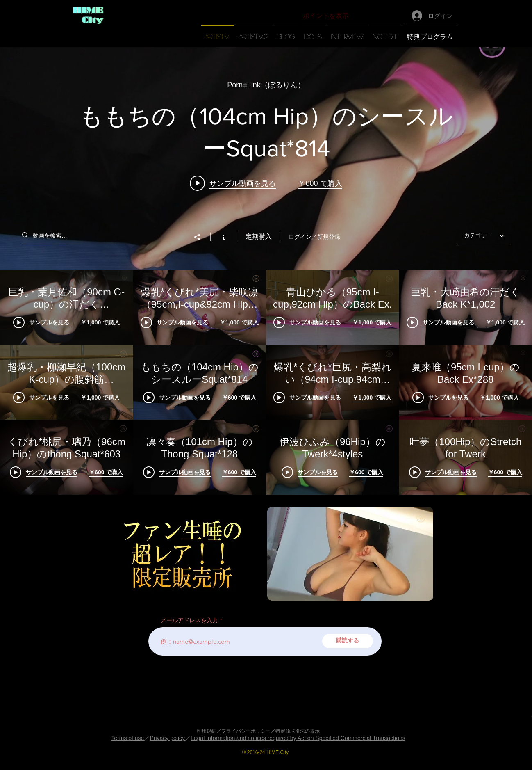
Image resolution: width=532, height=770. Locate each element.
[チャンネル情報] (224, 237)
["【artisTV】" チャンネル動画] (266, 382)
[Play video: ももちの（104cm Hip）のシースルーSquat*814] (233, 183)
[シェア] (201, 237)
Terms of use (127, 738)
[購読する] (348, 641)
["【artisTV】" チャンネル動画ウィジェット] (266, 271)
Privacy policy (167, 738)
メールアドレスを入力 (189, 620)
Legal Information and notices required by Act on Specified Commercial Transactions (298, 738)
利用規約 (207, 731)
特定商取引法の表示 (298, 731)
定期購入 (259, 236)
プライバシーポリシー (246, 731)
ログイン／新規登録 (314, 237)
